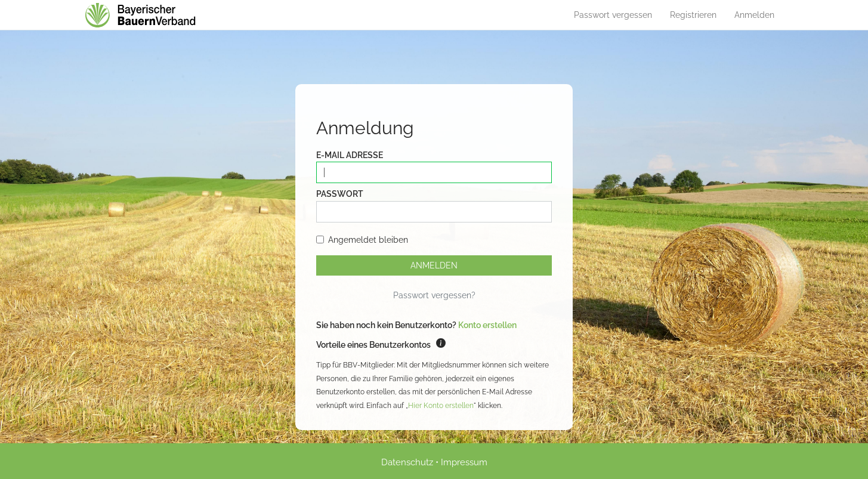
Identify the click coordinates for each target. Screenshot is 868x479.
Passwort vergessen (613, 15)
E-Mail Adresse (350, 155)
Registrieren (693, 15)
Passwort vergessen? (434, 295)
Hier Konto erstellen (441, 406)
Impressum (464, 462)
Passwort (340, 194)
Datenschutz (407, 462)
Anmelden (754, 15)
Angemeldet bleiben (362, 240)
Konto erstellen (487, 325)
